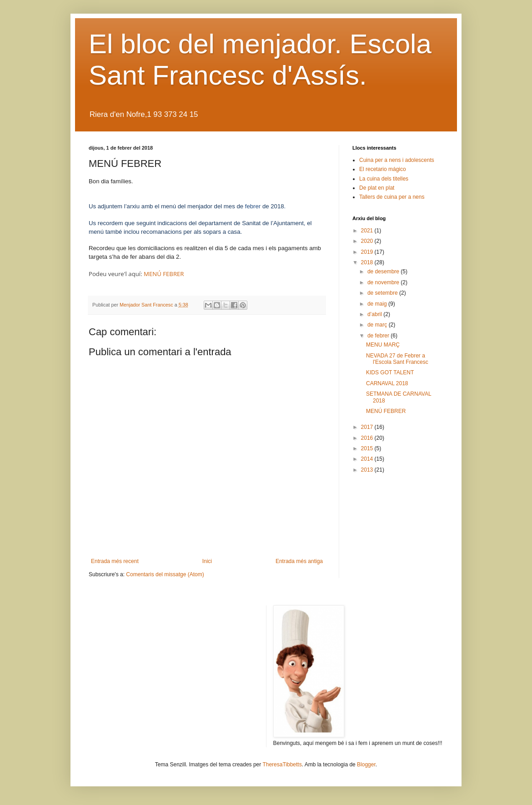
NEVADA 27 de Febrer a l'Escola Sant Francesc (397, 359)
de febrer (379, 336)
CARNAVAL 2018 (387, 383)
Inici (207, 561)
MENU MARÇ (383, 345)
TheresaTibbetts (282, 765)
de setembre (383, 293)
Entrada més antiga (299, 561)
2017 (368, 427)
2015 (368, 448)
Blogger (366, 765)
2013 (368, 470)
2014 (368, 459)
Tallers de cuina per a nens (392, 197)
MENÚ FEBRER (164, 274)
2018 (368, 262)
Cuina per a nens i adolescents (397, 160)
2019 (368, 252)
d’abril (375, 314)
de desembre (384, 272)
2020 (368, 241)
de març (378, 325)
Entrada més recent (115, 561)
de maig (378, 304)
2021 (368, 231)
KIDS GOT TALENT (390, 372)
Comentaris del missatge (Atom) (165, 574)
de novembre (384, 282)
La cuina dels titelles (384, 179)
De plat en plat (377, 188)
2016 (368, 438)
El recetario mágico (383, 169)
